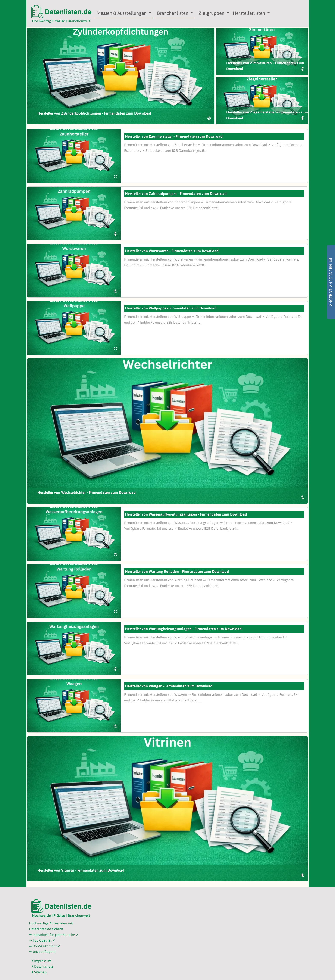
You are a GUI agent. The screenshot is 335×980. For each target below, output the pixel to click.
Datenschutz (42, 966)
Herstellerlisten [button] (249, 13)
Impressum (41, 961)
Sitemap (39, 972)
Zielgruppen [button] (212, 13)
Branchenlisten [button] (173, 13)
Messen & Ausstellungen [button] (122, 13)
